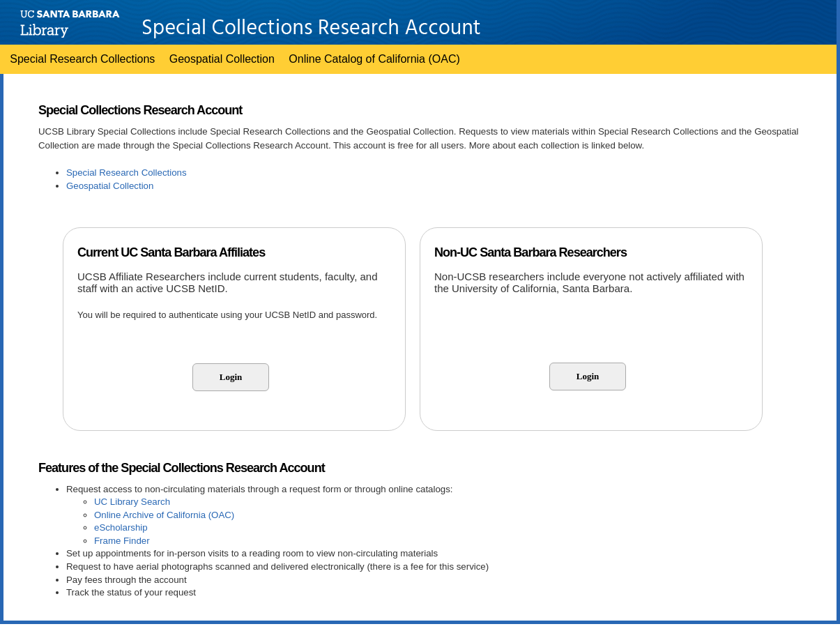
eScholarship (121, 527)
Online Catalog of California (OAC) (374, 59)
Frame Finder (122, 541)
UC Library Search (132, 502)
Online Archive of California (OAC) (164, 515)
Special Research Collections (82, 59)
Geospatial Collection (222, 59)
